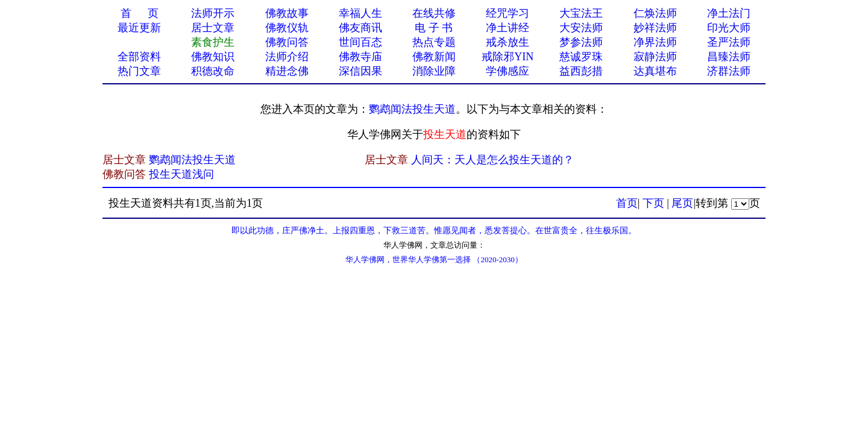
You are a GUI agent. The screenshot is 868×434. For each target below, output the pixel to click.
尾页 (682, 203)
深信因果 (360, 71)
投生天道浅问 (181, 174)
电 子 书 (434, 28)
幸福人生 (360, 13)
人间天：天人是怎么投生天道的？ (492, 160)
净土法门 (729, 13)
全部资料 (139, 57)
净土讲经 (508, 28)
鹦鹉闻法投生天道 (412, 109)
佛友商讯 (360, 28)
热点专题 (434, 42)
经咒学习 (508, 13)
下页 (653, 203)
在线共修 (434, 13)
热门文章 (139, 71)
